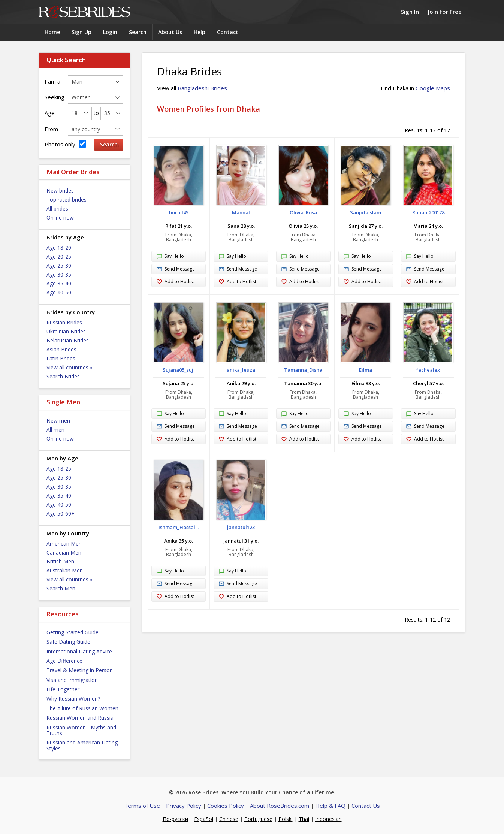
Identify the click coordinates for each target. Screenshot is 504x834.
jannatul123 (241, 527)
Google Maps (433, 88)
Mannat (241, 212)
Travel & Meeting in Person (80, 670)
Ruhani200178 (428, 212)
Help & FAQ (330, 806)
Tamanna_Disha (303, 370)
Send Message (176, 269)
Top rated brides (67, 200)
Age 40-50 (59, 292)
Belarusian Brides (68, 340)
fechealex (428, 370)
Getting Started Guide (73, 632)
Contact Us (366, 806)
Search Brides (63, 376)
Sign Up (82, 32)
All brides (57, 208)
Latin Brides (61, 358)
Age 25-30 (59, 265)
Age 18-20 (59, 247)
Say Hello (170, 257)
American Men (64, 543)
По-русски (175, 819)
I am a (52, 81)
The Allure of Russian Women (82, 708)
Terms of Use (142, 806)
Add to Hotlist (175, 282)
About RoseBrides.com (280, 806)
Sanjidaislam (366, 212)
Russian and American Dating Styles (82, 745)
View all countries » (70, 367)
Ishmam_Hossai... (179, 527)
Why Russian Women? (73, 699)
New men (58, 421)
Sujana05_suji (179, 370)
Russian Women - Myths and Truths (81, 730)
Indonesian (328, 819)
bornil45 (179, 212)
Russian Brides (64, 322)
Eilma (366, 370)
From (51, 129)
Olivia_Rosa (303, 212)
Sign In (410, 12)
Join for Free (445, 12)
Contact (228, 32)
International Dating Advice (79, 651)
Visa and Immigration (72, 680)
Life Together (63, 689)
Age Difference (64, 661)
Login (110, 32)
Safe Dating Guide (68, 642)
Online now (60, 217)
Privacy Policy (184, 806)
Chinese (229, 819)
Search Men (61, 588)
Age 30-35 (59, 274)
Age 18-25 (59, 469)
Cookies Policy (226, 806)
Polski (286, 819)
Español (204, 819)
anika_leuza (241, 370)
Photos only (65, 144)
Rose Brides (84, 12)
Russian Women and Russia (80, 718)
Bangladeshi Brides (202, 88)
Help (200, 32)
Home (52, 32)
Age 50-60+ (61, 513)
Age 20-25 (59, 256)
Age (50, 113)
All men (55, 430)
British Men (60, 561)
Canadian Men (64, 552)
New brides (60, 191)
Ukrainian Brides (66, 331)
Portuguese (258, 819)
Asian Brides (61, 349)
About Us (170, 32)
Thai (304, 819)
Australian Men (65, 570)
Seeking (55, 97)
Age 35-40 (59, 283)
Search (138, 32)
